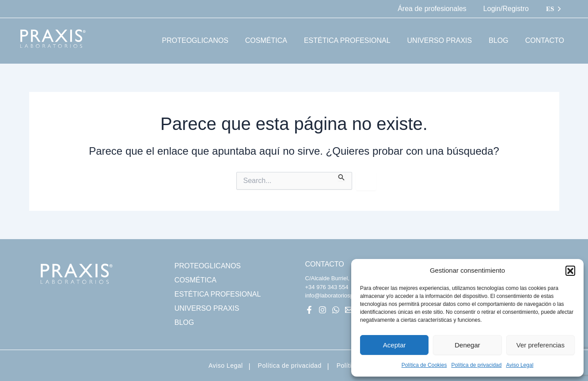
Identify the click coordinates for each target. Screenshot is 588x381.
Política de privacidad (476, 365)
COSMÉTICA (195, 280)
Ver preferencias (541, 345)
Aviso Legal (520, 365)
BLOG (184, 322)
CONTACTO (325, 264)
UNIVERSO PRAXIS (207, 308)
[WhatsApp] (336, 310)
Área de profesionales (436, 9)
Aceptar (395, 345)
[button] (570, 271)
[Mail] (349, 310)
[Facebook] (309, 310)
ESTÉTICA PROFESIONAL (218, 294)
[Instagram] (322, 310)
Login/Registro (507, 9)
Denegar (467, 345)
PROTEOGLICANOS (208, 266)
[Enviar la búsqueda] (341, 176)
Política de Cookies (424, 365)
